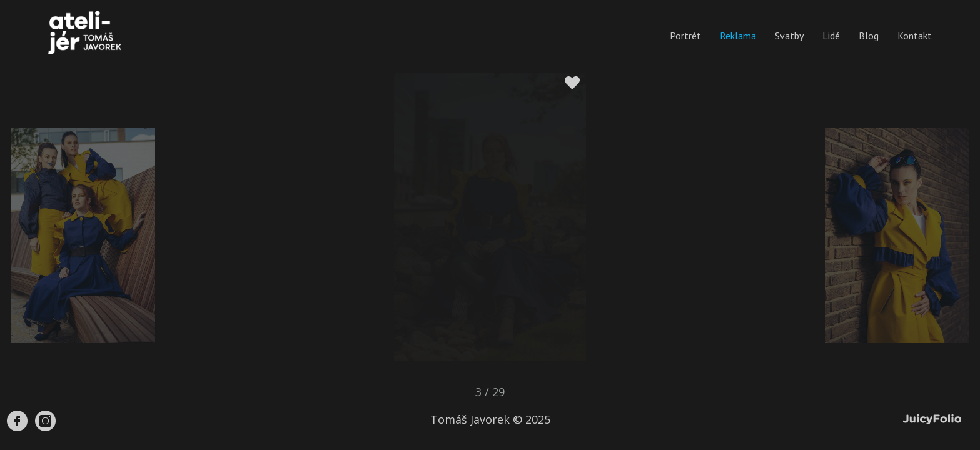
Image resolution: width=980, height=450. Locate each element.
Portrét (685, 36)
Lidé (831, 36)
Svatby (789, 36)
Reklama (738, 36)
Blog (869, 36)
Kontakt (915, 36)
